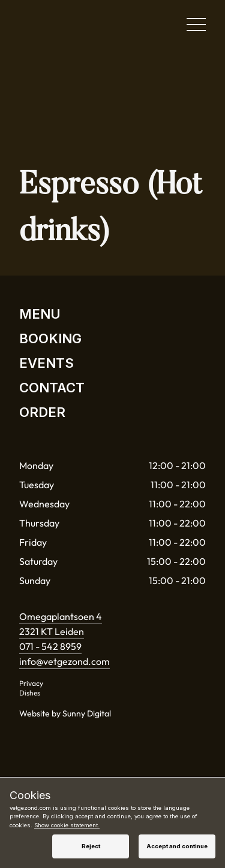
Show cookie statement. (67, 825)
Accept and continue (177, 846)
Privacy (31, 683)
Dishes (30, 693)
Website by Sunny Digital (65, 713)
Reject (91, 846)
